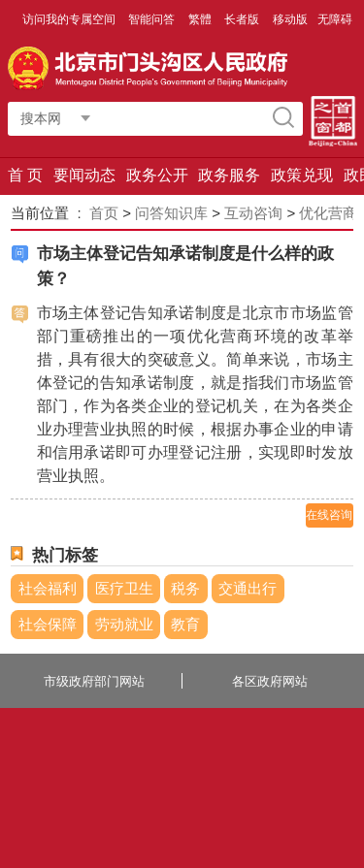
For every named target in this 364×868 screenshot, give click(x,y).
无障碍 (335, 19)
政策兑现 (302, 175)
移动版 (290, 19)
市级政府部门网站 (94, 681)
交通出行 (248, 588)
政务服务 (229, 175)
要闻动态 (84, 175)
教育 (185, 624)
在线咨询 (329, 515)
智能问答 (153, 19)
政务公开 (157, 175)
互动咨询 (253, 213)
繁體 (200, 19)
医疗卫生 (124, 588)
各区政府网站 (270, 681)
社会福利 (48, 588)
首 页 (25, 175)
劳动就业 (124, 624)
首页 (104, 213)
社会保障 (48, 624)
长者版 (243, 19)
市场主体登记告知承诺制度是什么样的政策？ (185, 266)
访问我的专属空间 (70, 19)
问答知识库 (171, 213)
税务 (185, 588)
